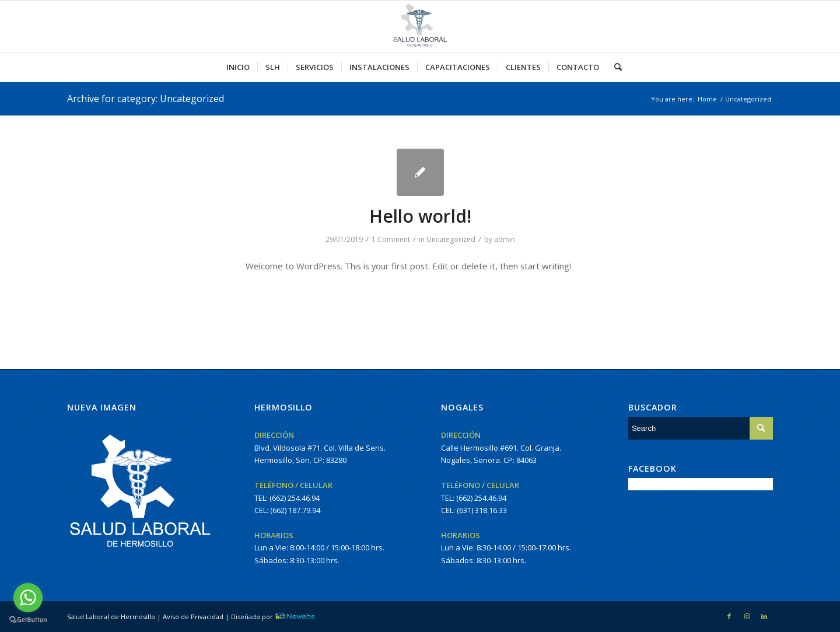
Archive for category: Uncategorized (146, 99)
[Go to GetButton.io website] (28, 620)
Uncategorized (451, 239)
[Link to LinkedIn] (764, 616)
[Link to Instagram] (747, 616)
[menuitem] (238, 67)
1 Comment (391, 239)
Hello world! (420, 216)
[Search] (614, 67)
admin (505, 239)
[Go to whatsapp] (28, 598)
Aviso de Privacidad (193, 617)
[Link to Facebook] (729, 616)
